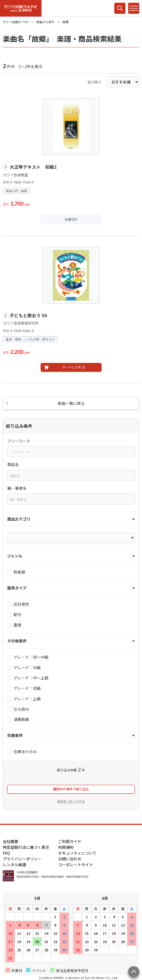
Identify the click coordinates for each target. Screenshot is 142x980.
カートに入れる (74, 367)
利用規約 (66, 847)
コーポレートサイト (76, 865)
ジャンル (15, 556)
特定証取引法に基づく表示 (26, 847)
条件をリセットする (71, 801)
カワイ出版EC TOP (16, 22)
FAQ (6, 853)
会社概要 (11, 841)
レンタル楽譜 (14, 865)
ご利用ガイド (70, 841)
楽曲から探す (45, 22)
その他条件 (17, 641)
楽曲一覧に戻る (71, 403)
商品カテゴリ (19, 519)
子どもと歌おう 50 (28, 315)
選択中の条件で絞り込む (71, 789)
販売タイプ (17, 588)
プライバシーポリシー (22, 859)
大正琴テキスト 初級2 (33, 167)
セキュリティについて (77, 853)
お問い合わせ (70, 859)
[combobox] (71, 452)
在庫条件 (15, 735)
